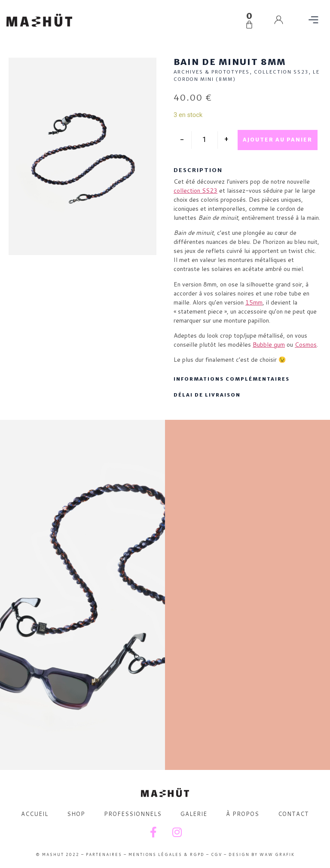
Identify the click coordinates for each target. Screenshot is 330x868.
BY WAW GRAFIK (272, 854)
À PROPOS (243, 814)
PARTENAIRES (104, 854)
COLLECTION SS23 (281, 72)
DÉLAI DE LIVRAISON (207, 395)
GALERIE (194, 814)
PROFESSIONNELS (133, 814)
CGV (217, 854)
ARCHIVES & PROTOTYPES (212, 72)
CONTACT (293, 814)
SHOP (76, 814)
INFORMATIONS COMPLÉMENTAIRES (232, 379)
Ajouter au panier (278, 140)
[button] (314, 20)
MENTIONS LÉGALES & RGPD (167, 854)
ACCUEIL (35, 814)
